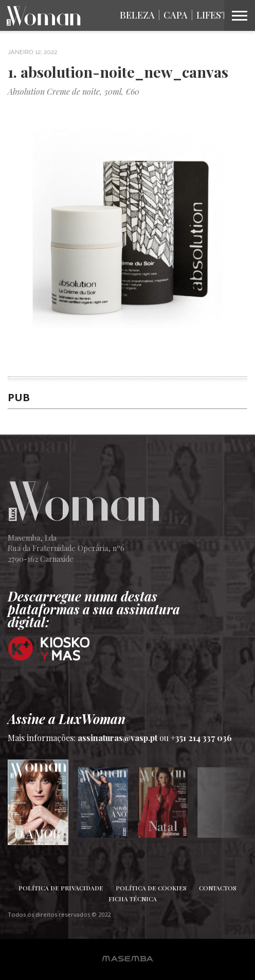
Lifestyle (221, 15)
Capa (176, 15)
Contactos (218, 888)
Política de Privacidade (61, 888)
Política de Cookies (151, 888)
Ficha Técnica (133, 899)
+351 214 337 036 (201, 738)
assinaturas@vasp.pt (117, 738)
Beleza (137, 15)
